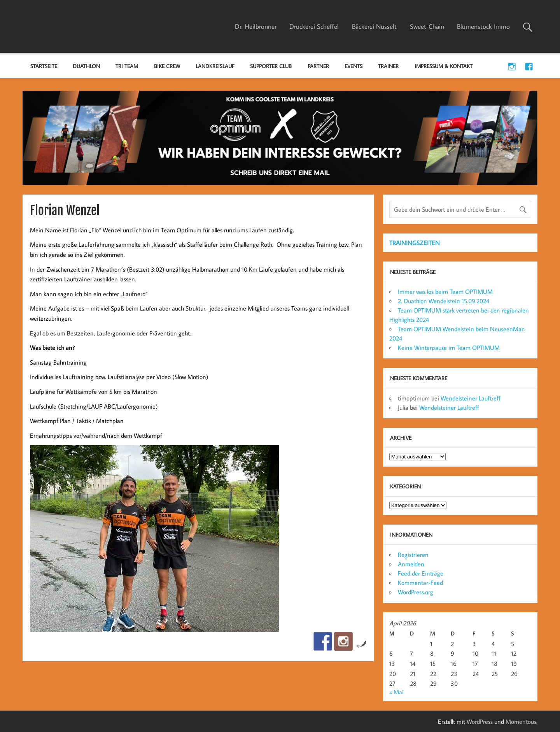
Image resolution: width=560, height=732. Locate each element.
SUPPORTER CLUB (271, 66)
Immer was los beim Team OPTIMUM (445, 291)
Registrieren (413, 555)
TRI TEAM (127, 66)
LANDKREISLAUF (215, 66)
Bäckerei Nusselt (374, 26)
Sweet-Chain (427, 26)
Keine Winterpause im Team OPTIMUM (449, 348)
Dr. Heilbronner (256, 26)
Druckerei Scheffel (314, 26)
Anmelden (411, 564)
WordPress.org (416, 592)
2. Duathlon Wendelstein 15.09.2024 (444, 301)
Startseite (44, 66)
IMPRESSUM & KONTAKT (444, 66)
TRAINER (388, 66)
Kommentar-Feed (420, 583)
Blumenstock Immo (483, 26)
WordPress (480, 721)
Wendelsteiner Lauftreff (471, 398)
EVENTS (353, 66)
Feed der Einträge (421, 573)
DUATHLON (86, 66)
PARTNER (318, 66)
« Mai (396, 692)
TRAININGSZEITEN (415, 243)
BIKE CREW (167, 66)
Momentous (521, 721)
